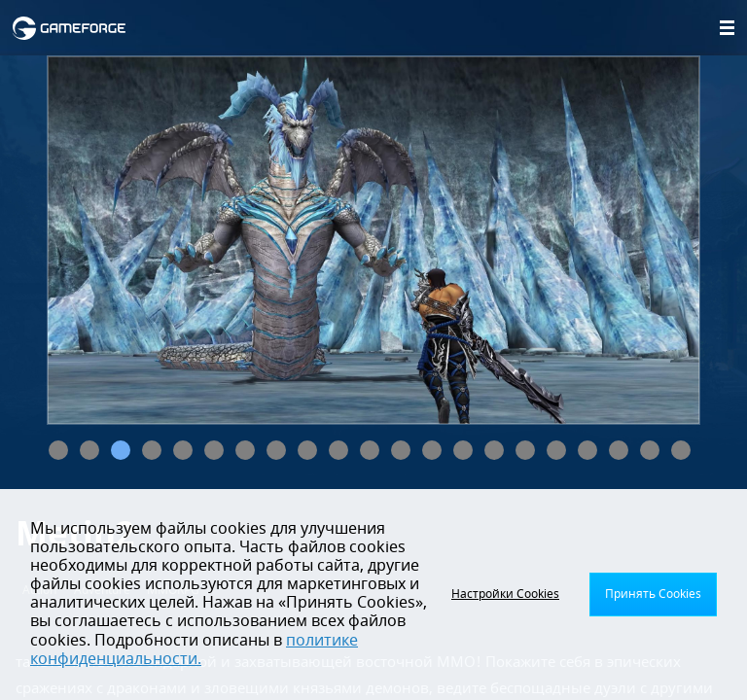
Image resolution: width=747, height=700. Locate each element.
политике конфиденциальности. (194, 650)
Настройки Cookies (505, 594)
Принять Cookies (653, 594)
